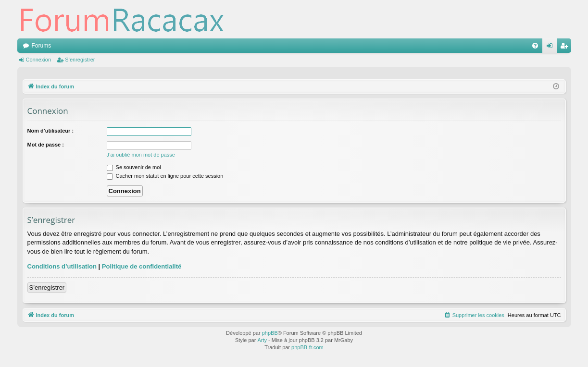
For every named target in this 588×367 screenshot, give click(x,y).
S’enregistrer (80, 60)
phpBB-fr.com (307, 347)
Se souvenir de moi (134, 167)
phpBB (270, 333)
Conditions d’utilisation (62, 266)
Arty (262, 340)
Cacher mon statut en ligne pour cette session (165, 176)
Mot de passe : (46, 145)
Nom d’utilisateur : (51, 131)
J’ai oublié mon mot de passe (141, 155)
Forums (42, 46)
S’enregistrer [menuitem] (566, 48)
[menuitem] (535, 46)
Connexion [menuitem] (551, 48)
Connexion (39, 60)
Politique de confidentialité (142, 266)
